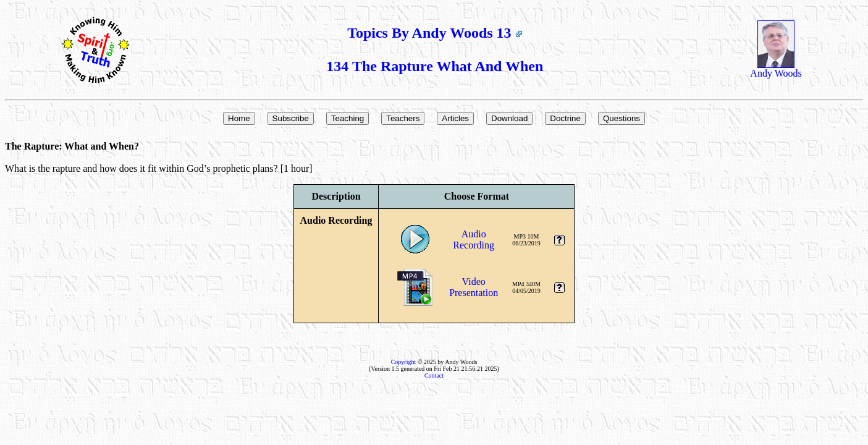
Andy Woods (776, 69)
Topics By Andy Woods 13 (435, 33)
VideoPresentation (474, 287)
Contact (434, 375)
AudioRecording (474, 239)
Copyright (404, 362)
